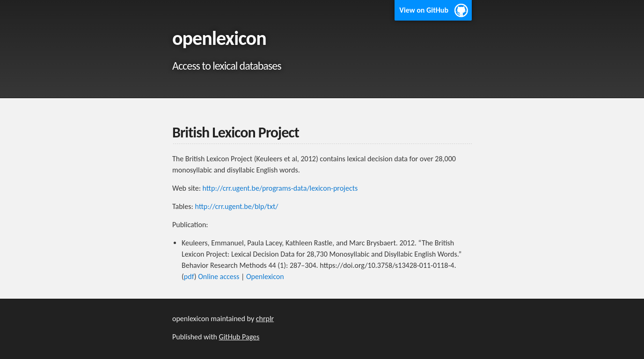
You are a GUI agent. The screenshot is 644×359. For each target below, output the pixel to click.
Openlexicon (265, 276)
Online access (219, 276)
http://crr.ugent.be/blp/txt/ (236, 206)
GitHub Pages (239, 337)
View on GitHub (424, 10)
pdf (189, 276)
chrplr (265, 319)
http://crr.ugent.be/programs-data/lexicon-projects (280, 188)
